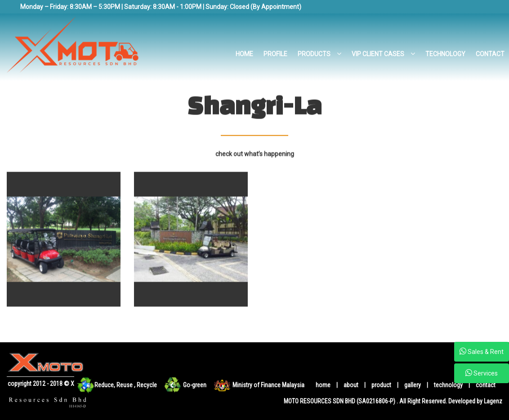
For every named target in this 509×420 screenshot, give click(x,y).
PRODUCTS (319, 54)
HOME (244, 54)
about (352, 385)
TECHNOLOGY (445, 54)
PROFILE (275, 54)
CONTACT (490, 54)
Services (482, 373)
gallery (413, 385)
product (382, 385)
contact (486, 385)
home (323, 385)
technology (449, 385)
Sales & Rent (482, 351)
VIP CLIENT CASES (383, 54)
